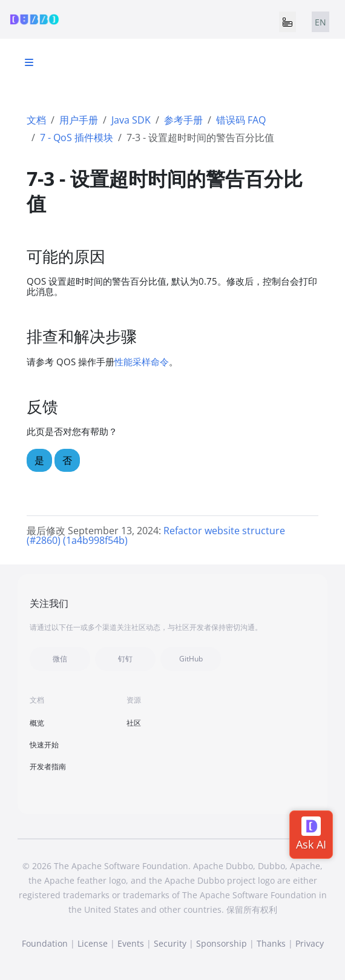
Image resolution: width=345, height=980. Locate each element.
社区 (134, 723)
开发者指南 (48, 766)
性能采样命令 (142, 362)
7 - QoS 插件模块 (77, 137)
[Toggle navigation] (287, 22)
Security (170, 943)
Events (131, 943)
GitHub (191, 659)
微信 (60, 659)
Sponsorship (222, 943)
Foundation (45, 943)
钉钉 (125, 659)
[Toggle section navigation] (29, 62)
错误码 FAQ (241, 120)
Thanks (271, 943)
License (93, 943)
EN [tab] (320, 22)
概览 (37, 723)
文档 (36, 120)
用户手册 (79, 120)
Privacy (310, 943)
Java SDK (131, 120)
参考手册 (183, 120)
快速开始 (44, 745)
